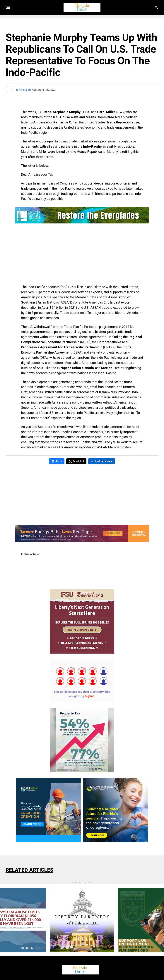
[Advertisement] (82, 255)
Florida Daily (25, 89)
